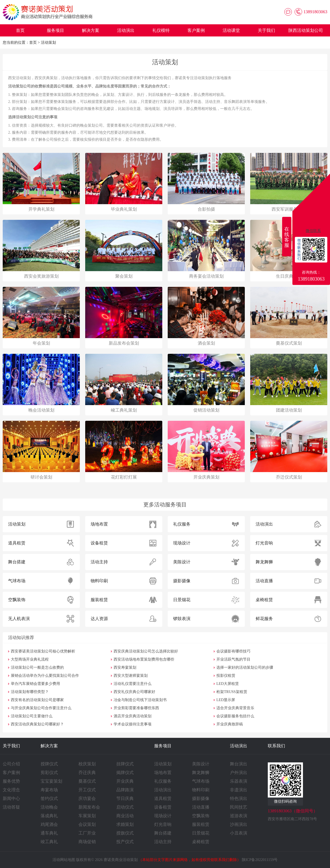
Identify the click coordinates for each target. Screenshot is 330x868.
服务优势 (11, 781)
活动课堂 (231, 30)
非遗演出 (239, 790)
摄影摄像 (201, 798)
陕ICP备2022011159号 (260, 860)
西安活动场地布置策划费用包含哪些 (144, 659)
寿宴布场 (49, 790)
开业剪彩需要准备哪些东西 (136, 708)
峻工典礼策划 (124, 410)
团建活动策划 (289, 410)
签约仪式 (49, 798)
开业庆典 (125, 781)
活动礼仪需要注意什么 (133, 684)
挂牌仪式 (125, 764)
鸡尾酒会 (49, 824)
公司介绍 (11, 764)
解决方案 (91, 30)
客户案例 (196, 30)
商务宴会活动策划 (206, 276)
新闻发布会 (89, 807)
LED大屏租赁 (228, 684)
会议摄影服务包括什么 (235, 716)
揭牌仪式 (125, 773)
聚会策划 (124, 276)
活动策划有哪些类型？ (30, 692)
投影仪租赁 (226, 676)
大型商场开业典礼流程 (30, 659)
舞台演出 (239, 764)
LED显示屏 (226, 700)
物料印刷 (201, 790)
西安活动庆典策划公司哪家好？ (37, 724)
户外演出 (239, 773)
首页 (20, 30)
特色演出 (239, 798)
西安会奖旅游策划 (41, 276)
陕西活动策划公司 (306, 30)
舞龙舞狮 (201, 773)
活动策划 (48, 43)
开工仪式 (87, 790)
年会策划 (41, 343)
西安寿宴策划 (125, 667)
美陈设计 (201, 764)
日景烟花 (201, 833)
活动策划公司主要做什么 (32, 716)
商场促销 (87, 842)
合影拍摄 (206, 209)
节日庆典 (125, 798)
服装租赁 (201, 824)
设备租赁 (163, 807)
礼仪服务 (163, 781)
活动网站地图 (64, 860)
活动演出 (126, 30)
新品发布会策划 (124, 343)
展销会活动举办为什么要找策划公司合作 (45, 676)
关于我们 (266, 30)
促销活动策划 (206, 410)
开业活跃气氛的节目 (233, 659)
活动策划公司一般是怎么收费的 (37, 667)
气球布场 (201, 781)
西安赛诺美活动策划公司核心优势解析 (43, 651)
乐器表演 (239, 781)
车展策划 (87, 816)
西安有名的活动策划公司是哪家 (37, 700)
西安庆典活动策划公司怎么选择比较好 (146, 651)
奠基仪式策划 (289, 343)
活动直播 (201, 807)
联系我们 (276, 746)
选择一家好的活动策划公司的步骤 (245, 667)
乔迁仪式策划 (289, 477)
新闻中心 (11, 798)
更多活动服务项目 (165, 504)
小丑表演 (239, 833)
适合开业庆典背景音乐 (235, 708)
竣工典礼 (49, 842)
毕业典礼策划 (124, 209)
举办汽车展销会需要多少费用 (35, 684)
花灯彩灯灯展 (124, 477)
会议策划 (87, 824)
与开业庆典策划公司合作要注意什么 (41, 708)
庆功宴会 (87, 798)
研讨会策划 (41, 477)
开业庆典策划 (206, 477)
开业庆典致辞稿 (230, 724)
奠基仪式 (87, 781)
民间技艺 (239, 807)
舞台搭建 (163, 833)
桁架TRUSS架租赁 (232, 692)
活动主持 (163, 842)
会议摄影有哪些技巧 (233, 651)
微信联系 (313, 231)
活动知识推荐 (21, 637)
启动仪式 (125, 807)
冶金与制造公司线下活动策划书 (140, 700)
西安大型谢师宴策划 (131, 676)
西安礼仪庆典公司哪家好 (134, 692)
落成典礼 (49, 816)
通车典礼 (49, 833)
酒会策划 (206, 343)
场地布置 (163, 773)
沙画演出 (239, 824)
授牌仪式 (49, 764)
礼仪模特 (161, 30)
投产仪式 (125, 842)
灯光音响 (163, 824)
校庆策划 (87, 764)
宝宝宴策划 (51, 781)
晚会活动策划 (41, 410)
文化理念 (11, 790)
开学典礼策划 (41, 209)
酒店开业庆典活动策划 (133, 716)
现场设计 (163, 816)
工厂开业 (87, 833)
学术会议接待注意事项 (133, 724)
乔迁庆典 (87, 773)
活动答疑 (11, 807)
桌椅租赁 (201, 842)
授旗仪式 (125, 833)
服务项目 (55, 30)
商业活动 (125, 816)
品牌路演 (125, 790)
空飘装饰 (201, 816)
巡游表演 (239, 816)
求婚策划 (125, 824)
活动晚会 (49, 807)
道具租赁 (163, 798)
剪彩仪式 (49, 773)
